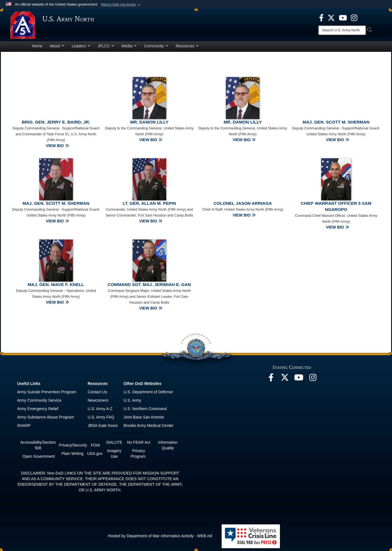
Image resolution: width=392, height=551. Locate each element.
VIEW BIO (57, 146)
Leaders (81, 46)
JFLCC (106, 46)
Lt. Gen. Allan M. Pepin (149, 203)
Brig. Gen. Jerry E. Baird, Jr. (56, 122)
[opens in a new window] (321, 17)
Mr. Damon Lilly (149, 122)
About (57, 46)
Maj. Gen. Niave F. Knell (56, 284)
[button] (121, 4)
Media (129, 46)
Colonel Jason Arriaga (243, 203)
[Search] (342, 30)
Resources (187, 46)
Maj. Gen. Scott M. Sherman (336, 122)
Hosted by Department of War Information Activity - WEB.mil (160, 536)
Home (37, 46)
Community (156, 46)
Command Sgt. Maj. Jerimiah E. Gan (149, 284)
